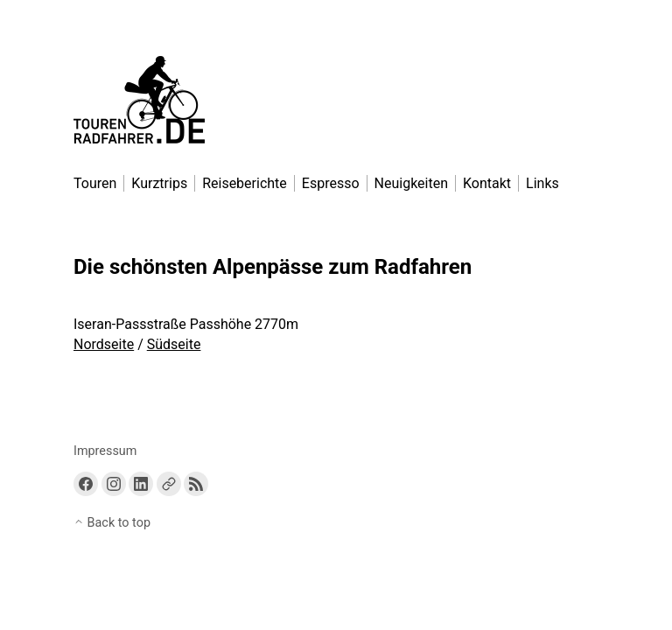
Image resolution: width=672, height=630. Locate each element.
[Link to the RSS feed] (196, 484)
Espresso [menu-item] (331, 183)
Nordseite (104, 344)
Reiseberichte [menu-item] (245, 183)
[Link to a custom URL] (169, 484)
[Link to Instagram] (114, 484)
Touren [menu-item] (95, 183)
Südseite (174, 344)
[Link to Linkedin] (141, 484)
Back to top (112, 523)
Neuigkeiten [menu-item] (411, 183)
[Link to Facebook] (86, 484)
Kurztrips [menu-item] (159, 183)
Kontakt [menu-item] (487, 183)
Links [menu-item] (542, 183)
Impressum (105, 451)
